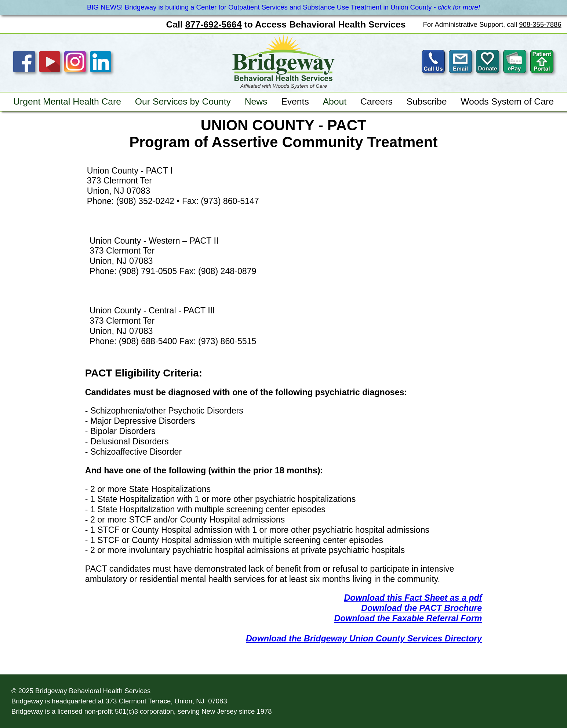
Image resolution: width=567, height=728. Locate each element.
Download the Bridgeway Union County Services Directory (364, 638)
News (256, 101)
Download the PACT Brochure (421, 608)
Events (295, 101)
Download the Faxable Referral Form (408, 618)
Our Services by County (183, 101)
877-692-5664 (214, 24)
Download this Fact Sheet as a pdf (413, 598)
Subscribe (427, 101)
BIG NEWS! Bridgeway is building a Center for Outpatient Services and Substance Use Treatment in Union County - (283, 7)
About (335, 101)
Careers (377, 101)
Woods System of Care (507, 101)
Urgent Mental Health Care (67, 101)
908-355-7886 (540, 24)
